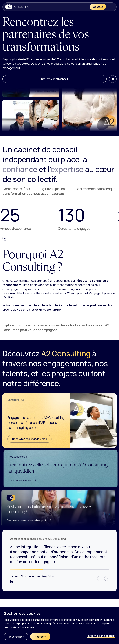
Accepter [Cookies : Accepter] (40, 637)
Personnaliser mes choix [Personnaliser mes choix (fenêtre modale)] (101, 636)
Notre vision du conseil (55, 79)
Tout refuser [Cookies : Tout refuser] (16, 637)
